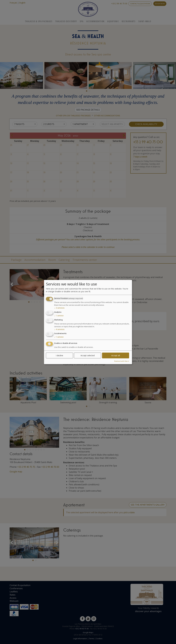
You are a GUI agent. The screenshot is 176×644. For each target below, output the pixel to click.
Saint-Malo (145, 21)
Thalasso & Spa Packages (39, 21)
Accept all (116, 355)
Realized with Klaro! (122, 361)
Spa (82, 21)
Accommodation (95, 21)
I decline (59, 355)
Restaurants (129, 21)
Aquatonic (113, 21)
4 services (59, 329)
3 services (59, 308)
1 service (59, 316)
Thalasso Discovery (66, 21)
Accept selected (88, 355)
